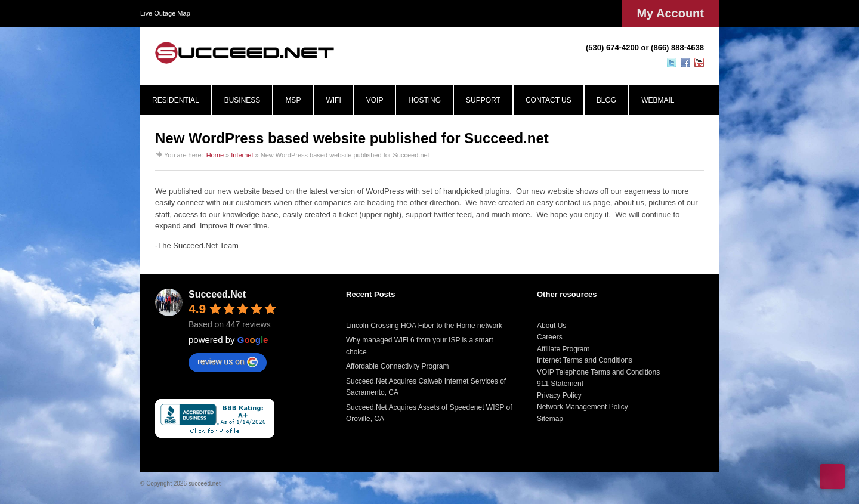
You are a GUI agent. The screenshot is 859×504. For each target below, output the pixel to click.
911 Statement (560, 384)
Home (215, 155)
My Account (670, 13)
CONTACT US (549, 100)
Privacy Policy (559, 395)
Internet (242, 155)
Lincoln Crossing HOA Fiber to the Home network (424, 326)
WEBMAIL (658, 100)
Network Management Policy (583, 407)
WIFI (333, 100)
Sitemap (550, 419)
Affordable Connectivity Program (398, 366)
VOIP (375, 100)
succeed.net (205, 483)
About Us (551, 326)
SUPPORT (483, 100)
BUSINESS (242, 100)
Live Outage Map (165, 13)
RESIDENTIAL (176, 100)
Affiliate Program (563, 349)
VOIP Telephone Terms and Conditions (598, 372)
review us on (228, 362)
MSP (293, 100)
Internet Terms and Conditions (585, 360)
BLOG (606, 100)
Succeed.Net (217, 294)
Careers (550, 337)
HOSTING (424, 100)
